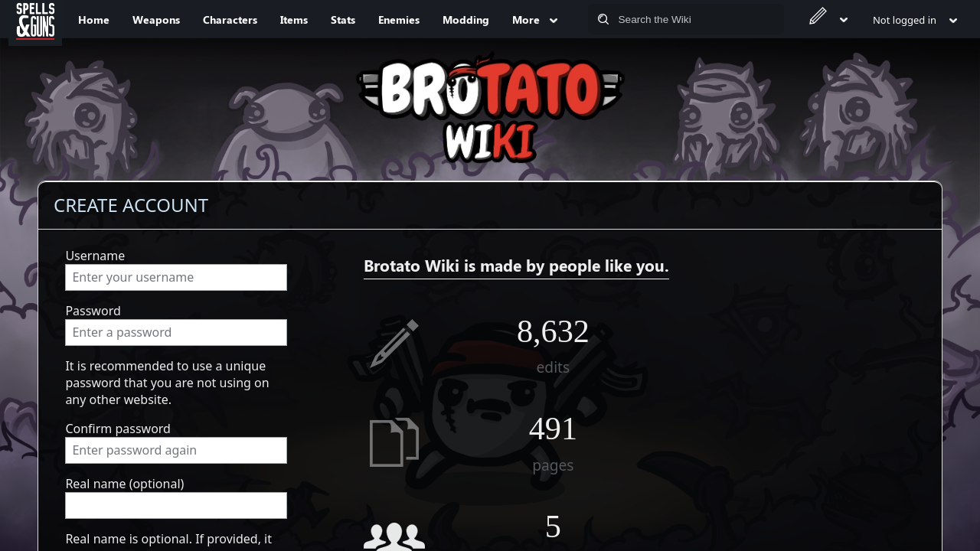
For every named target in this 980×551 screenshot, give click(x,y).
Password (93, 311)
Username (95, 256)
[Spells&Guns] (35, 19)
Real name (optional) (124, 484)
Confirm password (118, 429)
